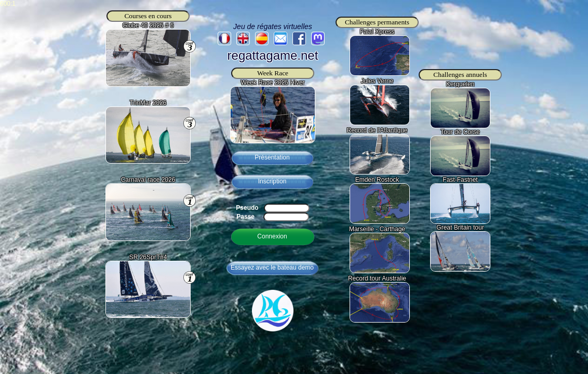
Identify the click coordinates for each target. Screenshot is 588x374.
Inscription (272, 181)
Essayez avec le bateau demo (272, 268)
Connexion (272, 236)
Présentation (272, 157)
